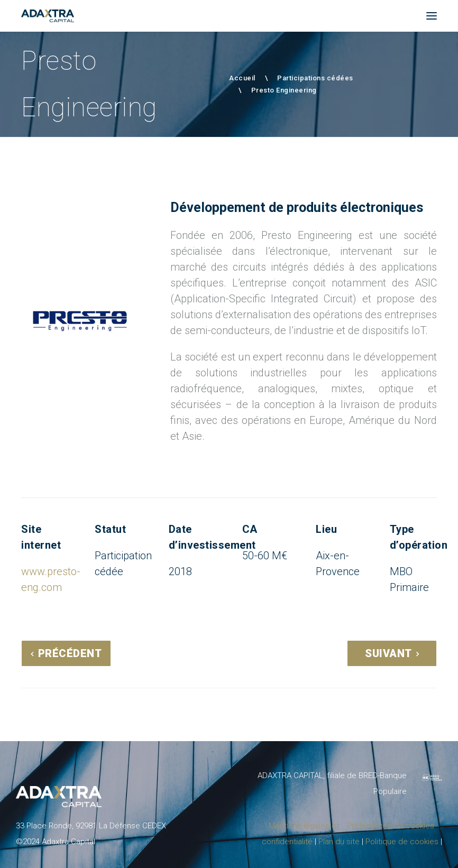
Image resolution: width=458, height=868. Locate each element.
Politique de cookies (402, 842)
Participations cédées (315, 78)
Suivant (388, 653)
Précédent (70, 653)
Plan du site (339, 842)
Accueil (242, 78)
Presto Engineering (284, 90)
